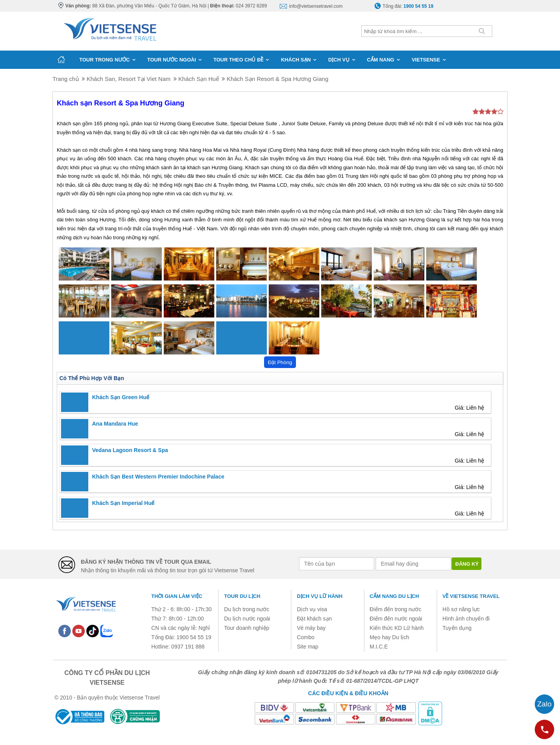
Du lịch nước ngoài (247, 619)
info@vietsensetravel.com (316, 6)
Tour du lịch (242, 596)
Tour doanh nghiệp (247, 628)
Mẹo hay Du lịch (389, 637)
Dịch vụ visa (312, 609)
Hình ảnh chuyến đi (466, 619)
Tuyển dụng (457, 628)
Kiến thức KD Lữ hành (397, 628)
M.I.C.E (379, 647)
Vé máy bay (311, 628)
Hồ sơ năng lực (461, 609)
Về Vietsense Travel (471, 596)
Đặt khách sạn (314, 619)
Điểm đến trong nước (396, 609)
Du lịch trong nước (247, 609)
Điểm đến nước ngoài (396, 619)
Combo (305, 637)
